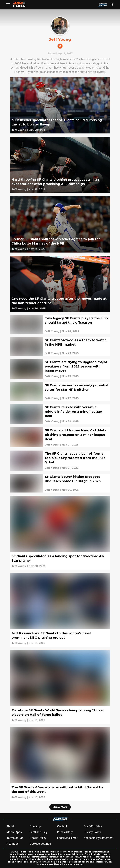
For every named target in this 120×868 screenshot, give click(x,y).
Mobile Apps (14, 832)
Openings (36, 826)
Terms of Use (15, 838)
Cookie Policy (38, 838)
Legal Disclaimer (67, 838)
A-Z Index (12, 844)
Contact (62, 826)
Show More (60, 807)
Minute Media (26, 852)
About (10, 826)
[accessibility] (112, 5)
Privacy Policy (92, 832)
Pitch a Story (65, 832)
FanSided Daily (39, 832)
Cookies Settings (40, 844)
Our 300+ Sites (93, 826)
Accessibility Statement (99, 838)
